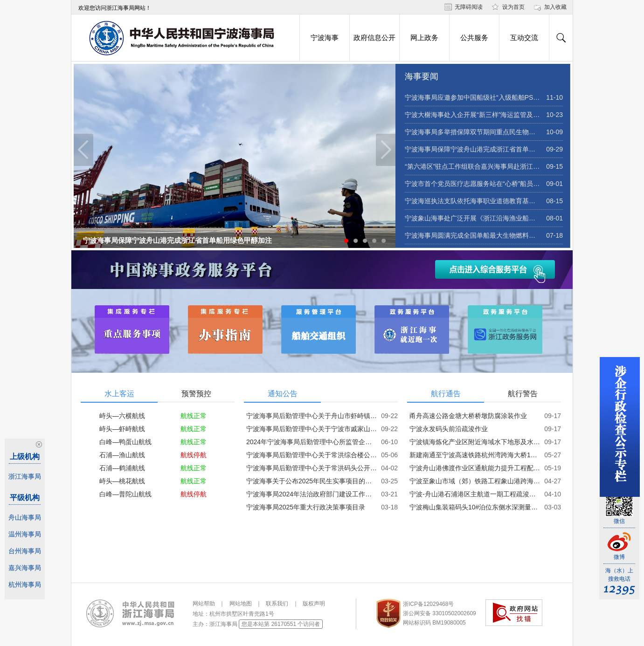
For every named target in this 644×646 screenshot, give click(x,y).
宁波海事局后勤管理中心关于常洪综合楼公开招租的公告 (312, 455)
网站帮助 (204, 604)
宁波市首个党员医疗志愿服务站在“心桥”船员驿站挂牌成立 (472, 184)
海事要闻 (422, 76)
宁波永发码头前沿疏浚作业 (449, 429)
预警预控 (196, 394)
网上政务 (424, 38)
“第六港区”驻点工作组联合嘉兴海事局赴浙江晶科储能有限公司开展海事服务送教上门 (472, 166)
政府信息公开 (374, 38)
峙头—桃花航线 (122, 481)
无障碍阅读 (469, 7)
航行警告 (523, 394)
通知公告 (283, 394)
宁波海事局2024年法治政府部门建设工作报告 (312, 494)
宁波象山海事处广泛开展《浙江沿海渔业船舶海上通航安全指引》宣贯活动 (472, 218)
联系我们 (277, 604)
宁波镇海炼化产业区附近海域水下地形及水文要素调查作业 (475, 442)
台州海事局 (25, 551)
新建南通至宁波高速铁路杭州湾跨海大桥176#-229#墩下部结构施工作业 (475, 455)
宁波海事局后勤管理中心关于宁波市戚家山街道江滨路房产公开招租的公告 (312, 429)
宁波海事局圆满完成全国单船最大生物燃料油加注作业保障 (472, 235)
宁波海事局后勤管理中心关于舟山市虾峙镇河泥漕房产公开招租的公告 (312, 416)
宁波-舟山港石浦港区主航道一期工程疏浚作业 (475, 494)
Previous (83, 150)
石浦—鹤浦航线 (122, 468)
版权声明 (314, 604)
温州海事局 (25, 534)
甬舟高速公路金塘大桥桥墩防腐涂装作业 (468, 416)
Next (386, 150)
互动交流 (524, 38)
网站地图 (241, 604)
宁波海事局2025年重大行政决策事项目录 (306, 507)
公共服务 (474, 38)
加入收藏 (555, 7)
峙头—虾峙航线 (122, 429)
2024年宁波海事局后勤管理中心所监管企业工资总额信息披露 (312, 442)
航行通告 (446, 394)
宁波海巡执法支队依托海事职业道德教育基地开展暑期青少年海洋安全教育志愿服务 (472, 201)
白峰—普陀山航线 (125, 494)
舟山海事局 (25, 517)
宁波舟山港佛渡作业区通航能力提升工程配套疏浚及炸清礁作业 (475, 468)
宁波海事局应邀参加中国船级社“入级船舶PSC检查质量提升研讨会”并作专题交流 (472, 97)
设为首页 (513, 7)
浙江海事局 (25, 476)
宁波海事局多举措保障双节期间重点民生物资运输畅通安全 (472, 132)
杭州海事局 (25, 584)
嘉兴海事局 (25, 568)
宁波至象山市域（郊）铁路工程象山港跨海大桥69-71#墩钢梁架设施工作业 (475, 481)
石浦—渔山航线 (122, 455)
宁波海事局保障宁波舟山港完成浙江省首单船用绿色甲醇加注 (177, 240)
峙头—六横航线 (122, 416)
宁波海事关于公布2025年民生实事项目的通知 (312, 481)
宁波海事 (325, 38)
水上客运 (119, 394)
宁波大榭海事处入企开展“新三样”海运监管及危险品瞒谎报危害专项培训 (472, 115)
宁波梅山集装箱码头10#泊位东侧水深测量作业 (475, 507)
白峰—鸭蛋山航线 (125, 442)
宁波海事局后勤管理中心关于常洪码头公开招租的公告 (312, 468)
